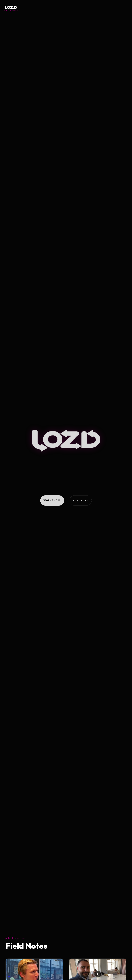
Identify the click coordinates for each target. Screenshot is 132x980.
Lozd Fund (81, 501)
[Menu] (125, 9)
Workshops (52, 500)
